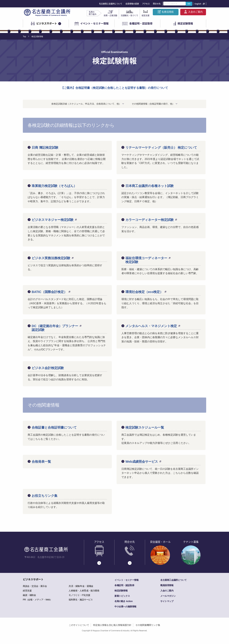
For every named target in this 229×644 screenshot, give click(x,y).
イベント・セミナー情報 (94, 23)
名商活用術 (168, 12)
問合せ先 (157, 4)
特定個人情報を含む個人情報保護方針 (112, 625)
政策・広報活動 (110, 15)
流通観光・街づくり (129, 15)
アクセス (146, 4)
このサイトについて (79, 625)
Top (24, 37)
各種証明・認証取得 (141, 23)
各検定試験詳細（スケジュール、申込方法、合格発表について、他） (86, 104)
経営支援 (146, 15)
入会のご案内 (195, 12)
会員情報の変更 (132, 4)
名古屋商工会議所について (111, 4)
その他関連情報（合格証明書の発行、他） (153, 104)
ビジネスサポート (47, 23)
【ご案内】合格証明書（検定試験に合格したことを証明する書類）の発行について (114, 88)
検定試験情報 (185, 23)
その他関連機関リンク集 (148, 625)
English (198, 4)
